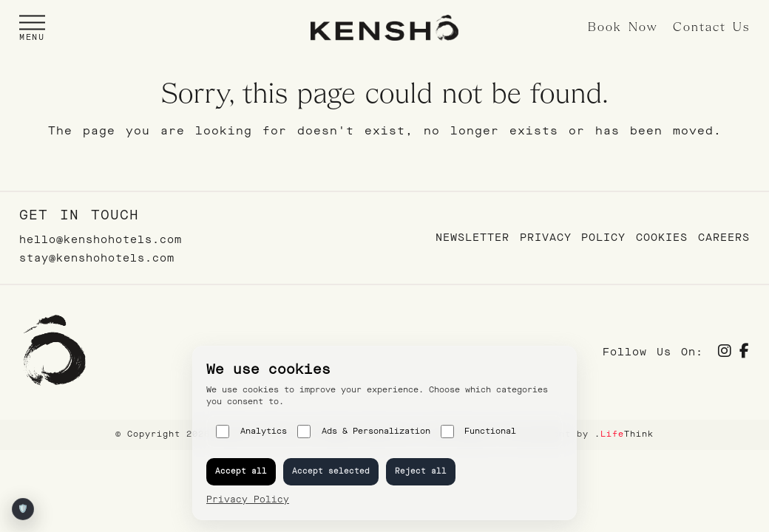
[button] (32, 28)
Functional (479, 432)
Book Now (623, 28)
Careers (724, 238)
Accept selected (331, 471)
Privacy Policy (573, 238)
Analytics (251, 432)
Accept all (241, 471)
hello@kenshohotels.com (101, 240)
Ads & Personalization (364, 432)
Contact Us (711, 28)
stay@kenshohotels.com (97, 258)
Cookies (662, 238)
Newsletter (472, 238)
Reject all (421, 471)
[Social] (725, 353)
